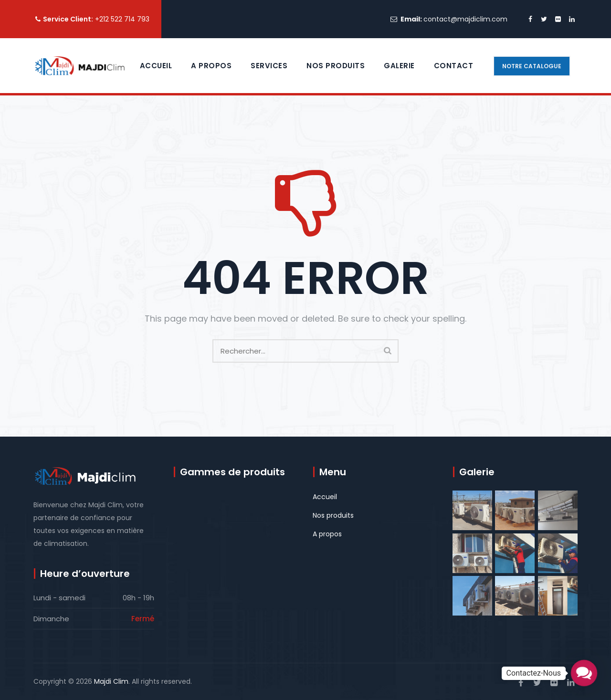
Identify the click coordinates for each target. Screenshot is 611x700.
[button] (584, 673)
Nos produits (333, 515)
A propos (211, 66)
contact (454, 66)
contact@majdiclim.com (465, 19)
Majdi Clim (111, 681)
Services (269, 66)
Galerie (399, 66)
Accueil (156, 66)
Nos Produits (336, 66)
